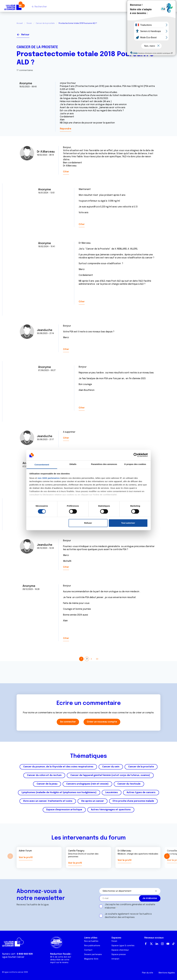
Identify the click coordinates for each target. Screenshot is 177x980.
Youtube (168, 944)
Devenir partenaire (93, 955)
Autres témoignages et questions (111, 810)
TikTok (173, 944)
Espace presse (119, 955)
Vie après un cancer (93, 801)
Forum (29, 23)
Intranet (115, 959)
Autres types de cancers (141, 792)
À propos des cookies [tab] (135, 464)
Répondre (66, 129)
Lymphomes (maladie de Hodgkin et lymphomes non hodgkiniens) (59, 792)
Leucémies (112, 792)
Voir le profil (26, 857)
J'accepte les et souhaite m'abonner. (130, 906)
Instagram (162, 944)
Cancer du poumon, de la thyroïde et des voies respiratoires (58, 767)
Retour (25, 35)
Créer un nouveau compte (102, 722)
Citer (66, 172)
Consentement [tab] (42, 465)
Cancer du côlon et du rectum (44, 775)
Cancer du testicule (129, 784)
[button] (167, 856)
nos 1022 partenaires (49, 478)
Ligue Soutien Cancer (13, 957)
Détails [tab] (73, 464)
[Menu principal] (173, 7)
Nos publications (92, 946)
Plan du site (148, 973)
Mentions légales (167, 973)
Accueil (20, 23)
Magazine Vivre (91, 959)
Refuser (88, 523)
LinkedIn (157, 944)
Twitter (151, 944)
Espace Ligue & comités (123, 946)
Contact (88, 950)
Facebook (146, 944)
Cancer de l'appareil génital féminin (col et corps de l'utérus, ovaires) (110, 775)
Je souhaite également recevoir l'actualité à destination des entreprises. (128, 916)
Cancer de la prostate (45, 23)
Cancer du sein (111, 767)
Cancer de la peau (47, 784)
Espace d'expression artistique (64, 810)
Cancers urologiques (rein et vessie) (87, 784)
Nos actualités (91, 941)
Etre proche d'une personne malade (133, 801)
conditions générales (131, 905)
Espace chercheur (120, 950)
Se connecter (150, 34)
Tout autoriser (128, 523)
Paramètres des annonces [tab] (104, 464)
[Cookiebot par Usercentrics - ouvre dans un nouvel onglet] (136, 455)
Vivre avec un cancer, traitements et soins (48, 801)
